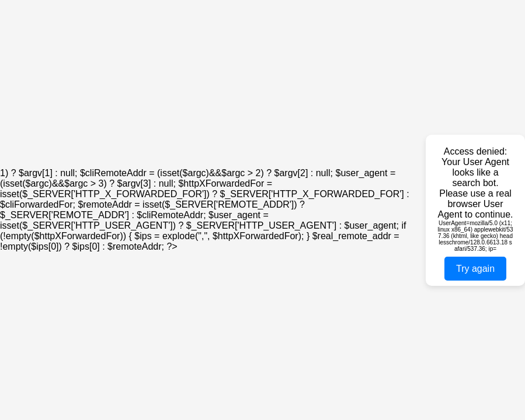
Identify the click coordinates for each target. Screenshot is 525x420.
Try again (475, 269)
